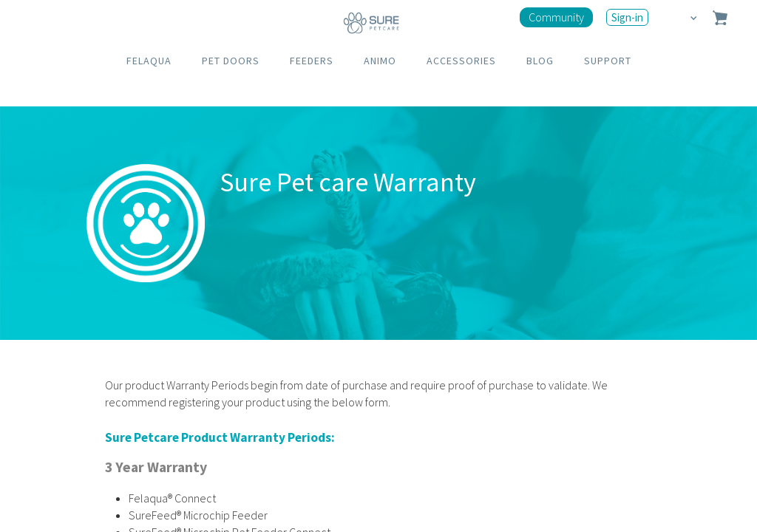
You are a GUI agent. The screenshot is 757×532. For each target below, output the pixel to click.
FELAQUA (149, 61)
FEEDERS (312, 61)
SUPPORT (608, 61)
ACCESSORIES (461, 61)
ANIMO (380, 61)
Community (556, 17)
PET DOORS (231, 61)
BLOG (540, 61)
